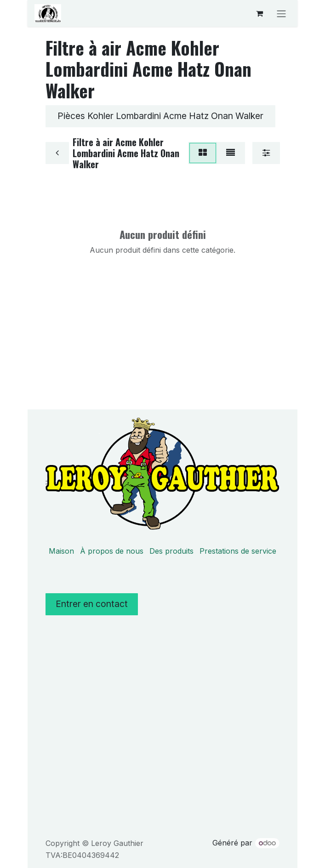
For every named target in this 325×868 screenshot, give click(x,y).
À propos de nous (112, 551)
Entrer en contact (92, 604)
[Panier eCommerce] (259, 13)
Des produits (171, 551)
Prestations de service (238, 551)
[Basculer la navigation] (281, 13)
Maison (61, 551)
